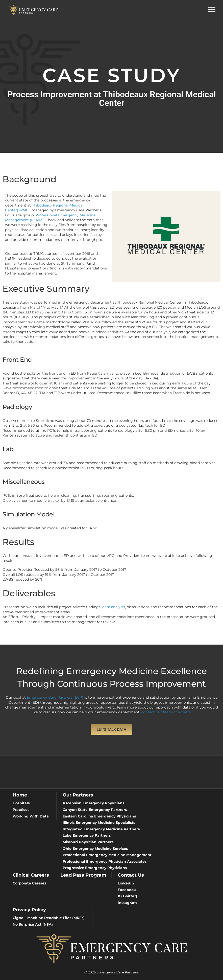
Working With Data (31, 816)
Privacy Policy (29, 910)
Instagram (127, 903)
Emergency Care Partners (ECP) (55, 697)
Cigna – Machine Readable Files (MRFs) (49, 918)
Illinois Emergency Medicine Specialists (99, 823)
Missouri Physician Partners (88, 842)
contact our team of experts (166, 712)
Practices (21, 810)
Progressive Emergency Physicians (95, 868)
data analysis (114, 607)
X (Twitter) (127, 896)
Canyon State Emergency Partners (95, 810)
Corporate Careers (29, 883)
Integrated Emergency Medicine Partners (101, 829)
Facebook (127, 890)
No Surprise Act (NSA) (33, 924)
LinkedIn (126, 883)
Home (20, 795)
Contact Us (131, 875)
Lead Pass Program (83, 875)
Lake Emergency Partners (87, 835)
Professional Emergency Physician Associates (105, 861)
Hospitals (21, 803)
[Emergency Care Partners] (33, 10)
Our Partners (78, 795)
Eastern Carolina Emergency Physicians (99, 816)
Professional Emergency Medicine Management (107, 855)
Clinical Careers (31, 875)
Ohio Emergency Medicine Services (95, 849)
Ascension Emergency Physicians (93, 803)
